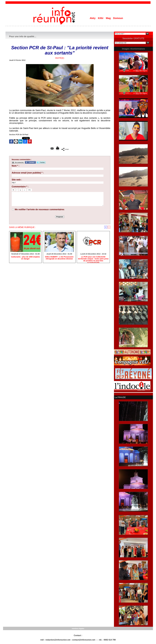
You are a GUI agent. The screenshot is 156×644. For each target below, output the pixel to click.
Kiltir (101, 18)
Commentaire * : (20, 187)
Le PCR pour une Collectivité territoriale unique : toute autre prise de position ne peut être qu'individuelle (93, 259)
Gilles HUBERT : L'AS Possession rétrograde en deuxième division (59, 258)
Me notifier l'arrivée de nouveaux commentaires (39, 209)
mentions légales (78, 628)
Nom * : (16, 166)
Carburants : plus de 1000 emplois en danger (25, 258)
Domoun (118, 18)
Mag (109, 18)
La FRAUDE (120, 397)
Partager (65, 149)
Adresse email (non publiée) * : (28, 173)
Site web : (17, 180)
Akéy (93, 18)
